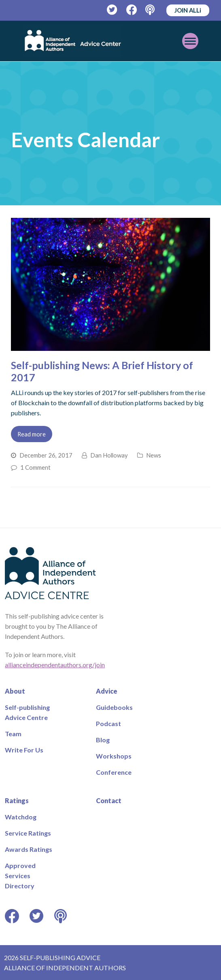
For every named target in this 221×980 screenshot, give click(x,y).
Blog (103, 740)
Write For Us (24, 750)
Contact (109, 801)
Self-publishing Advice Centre (27, 712)
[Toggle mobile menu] (190, 41)
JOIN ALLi (188, 10)
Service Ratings (28, 833)
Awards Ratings (29, 849)
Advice (107, 691)
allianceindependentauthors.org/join (55, 665)
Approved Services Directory (20, 876)
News (154, 455)
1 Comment (35, 467)
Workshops (114, 756)
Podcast (108, 723)
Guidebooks (114, 707)
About (15, 691)
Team (13, 734)
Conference (114, 772)
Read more (32, 434)
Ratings (17, 801)
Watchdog (21, 817)
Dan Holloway (109, 455)
